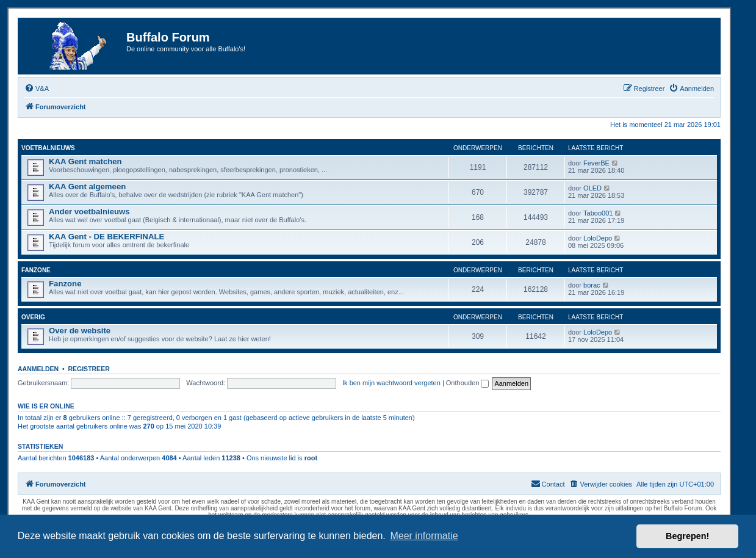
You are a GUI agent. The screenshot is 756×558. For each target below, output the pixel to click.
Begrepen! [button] (687, 536)
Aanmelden (38, 369)
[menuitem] (37, 89)
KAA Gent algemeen (87, 187)
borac (592, 285)
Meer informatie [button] (424, 536)
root (311, 458)
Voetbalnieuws (48, 148)
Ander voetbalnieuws (89, 212)
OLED (592, 188)
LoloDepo (598, 238)
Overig (33, 317)
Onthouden (468, 383)
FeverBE (596, 163)
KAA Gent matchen (85, 161)
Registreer (88, 369)
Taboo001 (598, 213)
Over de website (80, 331)
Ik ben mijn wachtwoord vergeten (391, 383)
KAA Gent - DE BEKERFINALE (106, 237)
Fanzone (36, 270)
